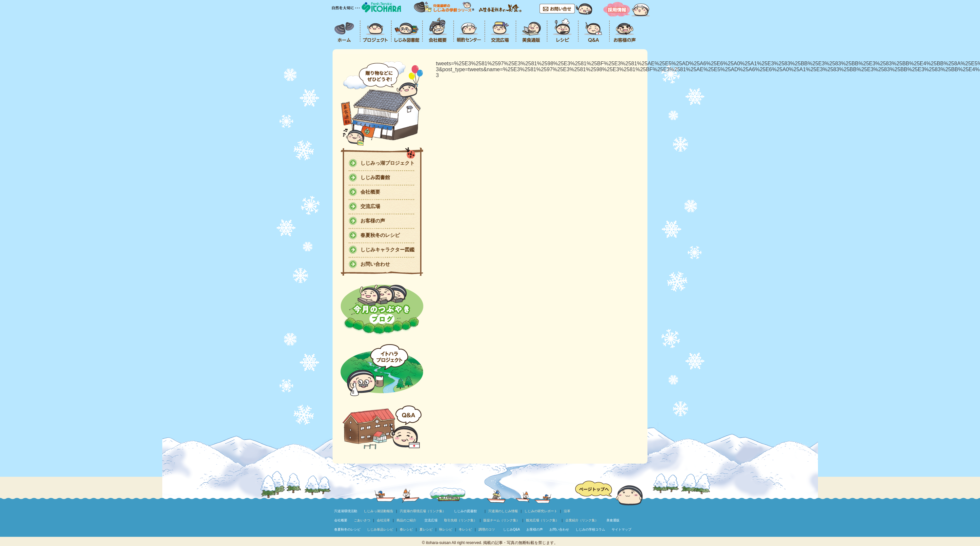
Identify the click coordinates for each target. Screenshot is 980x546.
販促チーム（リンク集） (501, 520)
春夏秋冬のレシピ (380, 235)
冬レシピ (465, 529)
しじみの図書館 (465, 511)
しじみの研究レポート (541, 511)
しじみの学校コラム (590, 529)
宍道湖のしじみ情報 (503, 511)
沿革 (567, 511)
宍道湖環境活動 (346, 511)
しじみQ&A (511, 529)
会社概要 (370, 192)
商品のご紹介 (406, 520)
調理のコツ (487, 529)
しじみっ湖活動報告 (378, 511)
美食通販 (613, 520)
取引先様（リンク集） (460, 520)
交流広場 (370, 206)
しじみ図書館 (375, 177)
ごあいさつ (362, 520)
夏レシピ (426, 529)
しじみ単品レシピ (380, 529)
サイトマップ (622, 529)
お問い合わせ (375, 264)
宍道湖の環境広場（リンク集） (423, 511)
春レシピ (406, 529)
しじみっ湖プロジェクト (388, 163)
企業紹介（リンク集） (582, 520)
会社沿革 (383, 520)
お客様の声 (373, 221)
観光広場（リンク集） (542, 520)
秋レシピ (446, 529)
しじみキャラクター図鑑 (388, 250)
